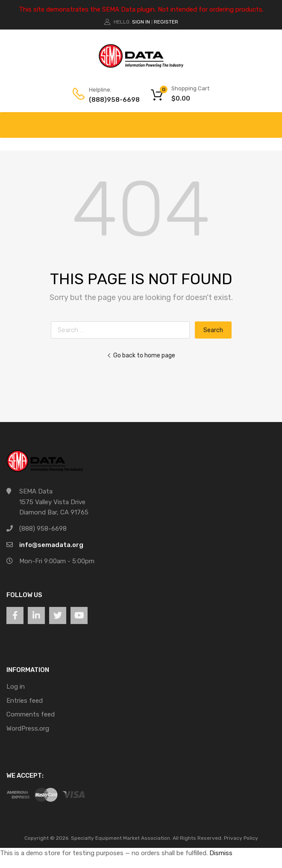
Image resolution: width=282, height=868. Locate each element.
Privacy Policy (241, 838)
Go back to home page (141, 355)
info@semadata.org (51, 545)
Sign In (141, 22)
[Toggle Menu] (271, 121)
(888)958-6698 (110, 100)
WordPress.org (28, 728)
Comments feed (31, 714)
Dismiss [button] (221, 853)
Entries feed (25, 701)
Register (166, 22)
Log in (16, 687)
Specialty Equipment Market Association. (121, 838)
